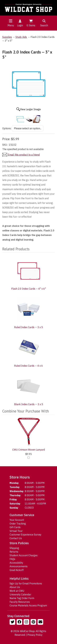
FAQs (12, 559)
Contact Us (16, 538)
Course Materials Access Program (28, 605)
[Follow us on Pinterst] (34, 622)
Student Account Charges (24, 555)
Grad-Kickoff (17, 570)
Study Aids (21, 37)
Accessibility (16, 563)
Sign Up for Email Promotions (26, 583)
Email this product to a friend (24, 155)
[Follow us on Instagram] (27, 622)
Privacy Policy (35, 635)
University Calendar (20, 594)
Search (44, 23)
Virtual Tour (16, 531)
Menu (11, 25)
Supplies (7, 37)
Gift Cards (15, 527)
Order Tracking (18, 524)
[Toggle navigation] (11, 21)
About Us (15, 587)
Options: (7, 128)
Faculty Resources (20, 602)
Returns (14, 552)
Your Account (17, 520)
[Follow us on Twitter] (13, 622)
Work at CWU (17, 591)
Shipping (14, 548)
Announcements (19, 566)
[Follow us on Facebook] (20, 622)
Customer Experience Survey (25, 535)
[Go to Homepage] (28, 8)
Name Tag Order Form (22, 598)
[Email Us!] (41, 622)
